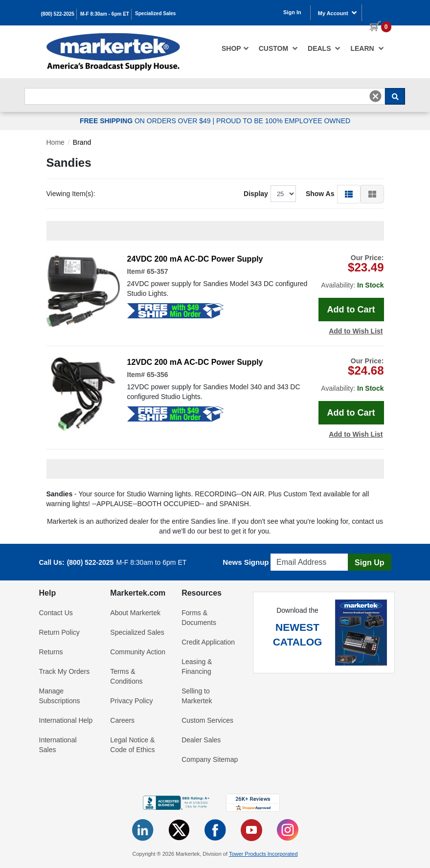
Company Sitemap (210, 759)
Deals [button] (324, 48)
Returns (51, 652)
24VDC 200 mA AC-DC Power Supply (195, 259)
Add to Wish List (356, 331)
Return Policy (59, 632)
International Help (66, 720)
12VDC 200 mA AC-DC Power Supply (195, 362)
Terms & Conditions (126, 676)
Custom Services (207, 720)
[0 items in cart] (377, 12)
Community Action (138, 652)
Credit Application (208, 642)
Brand (82, 142)
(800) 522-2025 (58, 14)
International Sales (58, 745)
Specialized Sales (155, 13)
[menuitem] (235, 48)
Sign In (292, 12)
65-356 (158, 375)
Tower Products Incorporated (263, 854)
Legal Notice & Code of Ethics (132, 745)
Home (56, 142)
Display (256, 194)
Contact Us (56, 613)
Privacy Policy (131, 701)
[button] (349, 194)
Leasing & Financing (197, 667)
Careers (122, 720)
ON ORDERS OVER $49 (146, 121)
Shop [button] (235, 48)
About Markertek (135, 613)
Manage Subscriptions (60, 696)
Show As (320, 194)
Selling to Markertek (197, 696)
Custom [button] (278, 48)
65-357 (158, 271)
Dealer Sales (201, 740)
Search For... (42, 85)
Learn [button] (367, 48)
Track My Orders (65, 671)
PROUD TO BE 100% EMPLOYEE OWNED (283, 121)
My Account (338, 13)
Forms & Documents (199, 618)
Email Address (294, 551)
